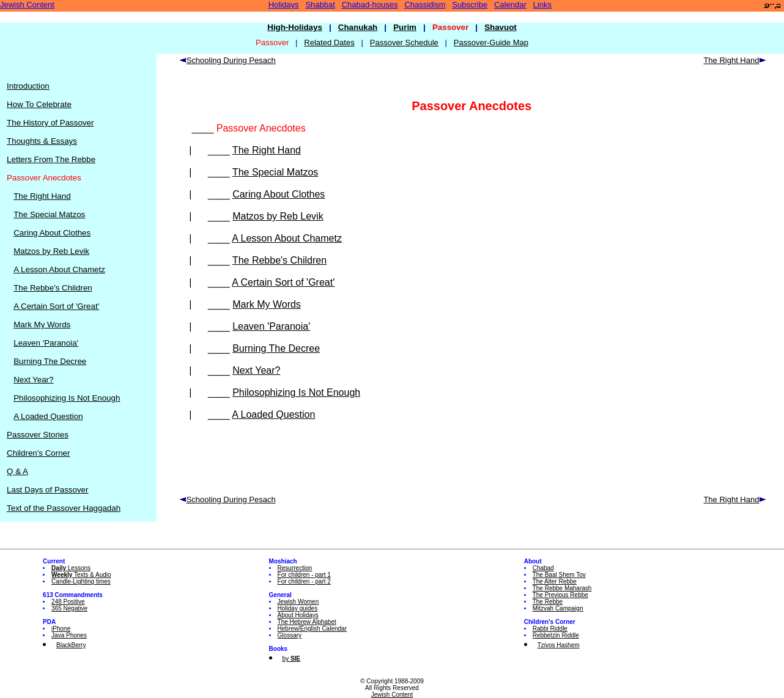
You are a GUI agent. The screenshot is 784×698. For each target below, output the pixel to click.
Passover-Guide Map (491, 43)
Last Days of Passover (47, 490)
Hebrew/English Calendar (312, 629)
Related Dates (329, 43)
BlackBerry (71, 645)
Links (542, 5)
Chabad (543, 568)
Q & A (17, 471)
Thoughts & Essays (42, 141)
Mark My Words (42, 325)
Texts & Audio (81, 575)
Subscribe (470, 5)
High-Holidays (295, 27)
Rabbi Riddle (550, 629)
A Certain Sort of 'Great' (56, 306)
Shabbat (320, 5)
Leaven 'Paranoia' (46, 343)
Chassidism (425, 5)
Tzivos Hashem (559, 645)
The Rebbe (548, 602)
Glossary (290, 635)
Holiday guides (298, 608)
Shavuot (501, 27)
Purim (405, 27)
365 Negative (69, 608)
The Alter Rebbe (555, 581)
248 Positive (68, 602)
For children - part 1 (304, 575)
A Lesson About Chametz (59, 269)
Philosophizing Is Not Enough (67, 398)
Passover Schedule (404, 43)
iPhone (61, 629)
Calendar (510, 5)
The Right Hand (42, 196)
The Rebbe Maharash (562, 588)
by (291, 659)
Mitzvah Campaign (558, 608)
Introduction (28, 86)
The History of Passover (50, 123)
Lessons (71, 568)
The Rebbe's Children (53, 288)
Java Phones (69, 635)
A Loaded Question (48, 416)
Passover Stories (38, 435)
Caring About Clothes (52, 233)
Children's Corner (38, 453)
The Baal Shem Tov (559, 575)
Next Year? (33, 380)
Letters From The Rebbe (51, 159)
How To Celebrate (39, 104)
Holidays (284, 5)
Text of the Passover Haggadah (64, 508)
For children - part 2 (304, 581)
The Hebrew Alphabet (307, 622)
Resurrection (295, 568)
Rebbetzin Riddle (556, 635)
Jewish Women (298, 602)
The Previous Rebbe (560, 595)
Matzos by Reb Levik (51, 251)
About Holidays (298, 615)
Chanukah (358, 27)
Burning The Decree (50, 361)
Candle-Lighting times (81, 581)
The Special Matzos (49, 214)
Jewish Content (27, 5)
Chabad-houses (370, 5)
